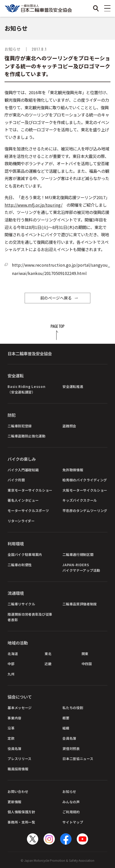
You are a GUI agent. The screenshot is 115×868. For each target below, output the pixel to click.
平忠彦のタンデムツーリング (85, 510)
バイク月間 (16, 480)
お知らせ (69, 791)
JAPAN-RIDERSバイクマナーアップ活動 (81, 567)
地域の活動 (18, 643)
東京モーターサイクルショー (30, 490)
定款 (11, 738)
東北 (48, 654)
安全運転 (16, 376)
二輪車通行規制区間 (78, 554)
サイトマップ (73, 822)
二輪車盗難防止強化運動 (26, 436)
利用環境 (16, 544)
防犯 (12, 415)
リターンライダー (21, 521)
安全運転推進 (73, 386)
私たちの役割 (73, 708)
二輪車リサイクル (21, 604)
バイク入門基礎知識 (23, 470)
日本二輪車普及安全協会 (30, 354)
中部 (11, 664)
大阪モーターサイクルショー (85, 490)
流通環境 (16, 593)
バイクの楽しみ (22, 459)
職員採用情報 (18, 769)
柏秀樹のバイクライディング (85, 480)
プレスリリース (20, 759)
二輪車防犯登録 (20, 426)
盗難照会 (69, 426)
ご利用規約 (71, 812)
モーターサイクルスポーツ (28, 510)
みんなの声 (71, 802)
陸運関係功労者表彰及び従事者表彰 (30, 617)
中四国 (87, 664)
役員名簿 (14, 748)
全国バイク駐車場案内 (25, 554)
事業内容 (14, 718)
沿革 (11, 728)
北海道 (13, 654)
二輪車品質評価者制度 (80, 604)
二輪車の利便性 (20, 565)
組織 (66, 728)
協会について (20, 697)
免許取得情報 (73, 470)
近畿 (48, 664)
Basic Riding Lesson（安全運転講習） (26, 389)
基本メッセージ (20, 708)
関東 (85, 654)
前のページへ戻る (56, 298)
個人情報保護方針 (21, 812)
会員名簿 (69, 738)
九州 (11, 674)
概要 (66, 718)
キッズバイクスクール (80, 500)
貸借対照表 (71, 748)
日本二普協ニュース (78, 759)
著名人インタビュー (23, 500)
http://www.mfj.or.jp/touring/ (33, 205)
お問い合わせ (18, 791)
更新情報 (14, 802)
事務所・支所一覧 (21, 822)
